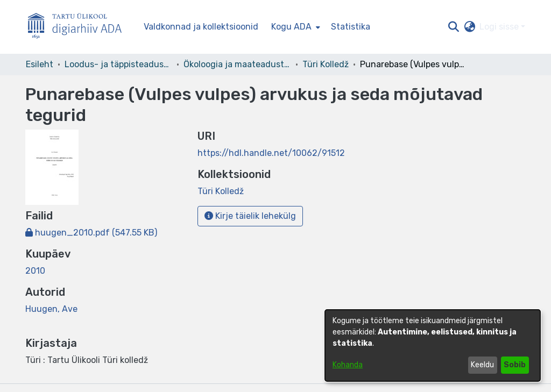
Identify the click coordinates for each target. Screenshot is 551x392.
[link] (91, 233)
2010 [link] (35, 271)
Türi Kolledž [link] (326, 64)
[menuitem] (295, 27)
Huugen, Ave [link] (51, 309)
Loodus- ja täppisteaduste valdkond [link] (118, 64)
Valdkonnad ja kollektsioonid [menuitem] (201, 27)
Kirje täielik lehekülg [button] (250, 216)
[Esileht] (79, 27)
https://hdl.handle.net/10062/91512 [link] (271, 153)
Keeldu (482, 365)
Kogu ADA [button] (291, 27)
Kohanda (348, 365)
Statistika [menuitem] (351, 27)
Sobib (515, 365)
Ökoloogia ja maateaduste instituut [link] (237, 64)
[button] (453, 27)
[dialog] (433, 345)
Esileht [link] (40, 64)
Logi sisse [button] (500, 27)
